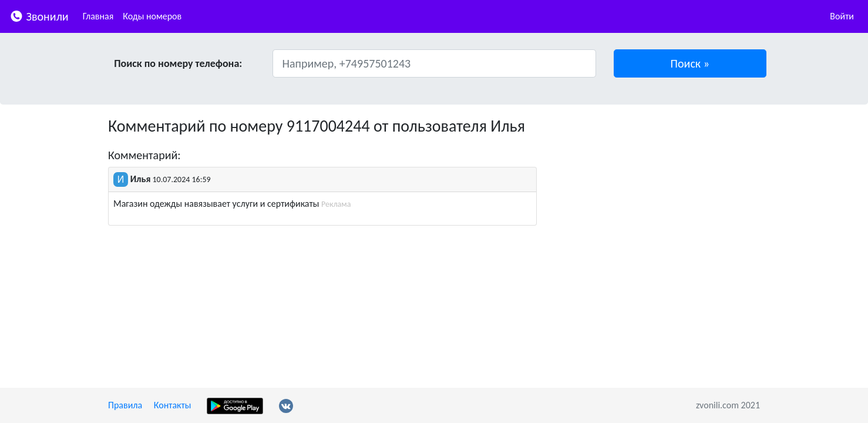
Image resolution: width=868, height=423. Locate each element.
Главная (98, 16)
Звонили (39, 16)
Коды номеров (152, 16)
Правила (125, 405)
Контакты (173, 405)
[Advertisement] (657, 199)
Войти (842, 16)
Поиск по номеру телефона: (178, 63)
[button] (690, 63)
